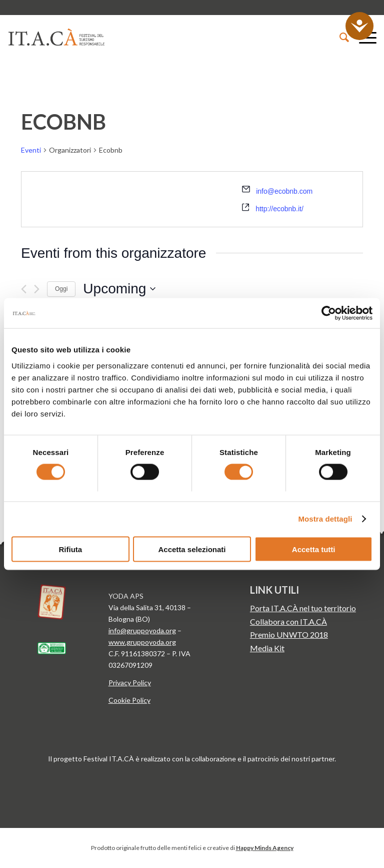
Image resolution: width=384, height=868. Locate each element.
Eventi (31, 150)
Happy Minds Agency (265, 848)
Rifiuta (70, 549)
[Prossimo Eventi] (37, 289)
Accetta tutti (314, 549)
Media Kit (267, 648)
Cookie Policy (129, 700)
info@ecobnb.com (284, 191)
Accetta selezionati (192, 549)
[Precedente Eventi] (24, 289)
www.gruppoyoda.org (142, 642)
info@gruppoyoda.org (142, 630)
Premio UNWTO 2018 (289, 634)
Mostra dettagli (325, 519)
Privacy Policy (130, 683)
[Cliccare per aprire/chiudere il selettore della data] (119, 289)
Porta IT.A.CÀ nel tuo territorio (303, 608)
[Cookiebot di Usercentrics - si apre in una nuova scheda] (329, 313)
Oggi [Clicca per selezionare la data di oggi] (61, 289)
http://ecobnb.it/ (279, 209)
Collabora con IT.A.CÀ (288, 621)
